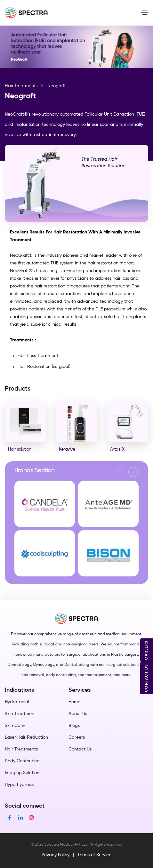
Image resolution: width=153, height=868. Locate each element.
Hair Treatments (21, 86)
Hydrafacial (17, 702)
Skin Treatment (20, 714)
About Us (78, 714)
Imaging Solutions (23, 773)
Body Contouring (22, 761)
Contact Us (80, 749)
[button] (133, 472)
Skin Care (15, 726)
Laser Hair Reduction (26, 737)
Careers (77, 737)
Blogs (74, 726)
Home (74, 702)
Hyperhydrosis (19, 785)
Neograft (56, 86)
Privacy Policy (56, 855)
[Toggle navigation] (145, 13)
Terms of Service (94, 855)
